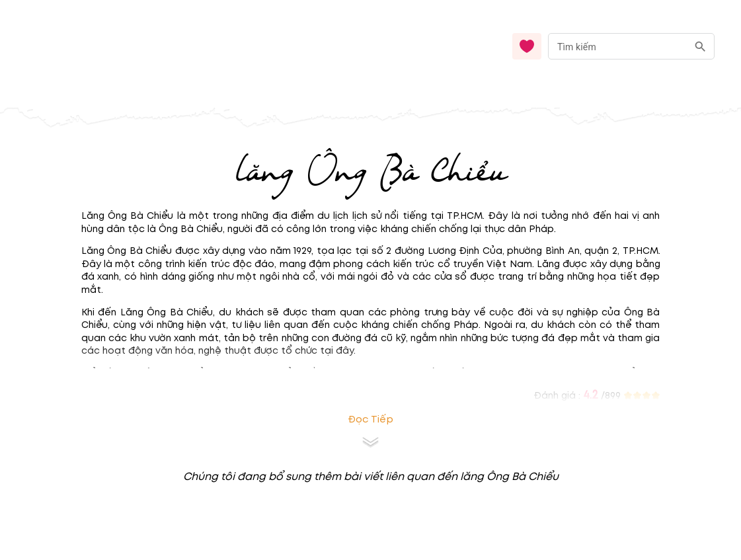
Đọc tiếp (370, 420)
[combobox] (631, 47)
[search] (700, 47)
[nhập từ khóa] (618, 46)
